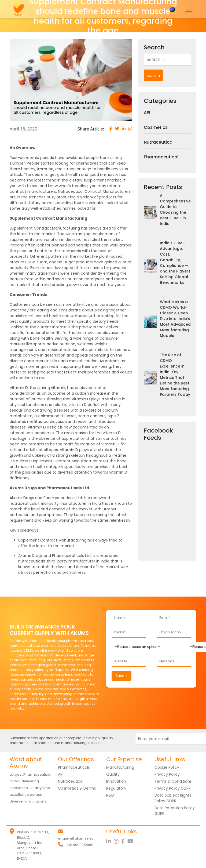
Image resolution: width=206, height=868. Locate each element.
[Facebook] (124, 841)
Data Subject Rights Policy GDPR (173, 798)
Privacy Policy (167, 774)
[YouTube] (131, 841)
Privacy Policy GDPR (173, 788)
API (147, 113)
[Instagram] (117, 841)
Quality (113, 774)
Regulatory (116, 788)
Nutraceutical (159, 142)
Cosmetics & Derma (77, 788)
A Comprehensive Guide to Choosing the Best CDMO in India (175, 210)
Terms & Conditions (173, 781)
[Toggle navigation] (189, 9)
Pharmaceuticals (74, 767)
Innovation (116, 781)
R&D (110, 795)
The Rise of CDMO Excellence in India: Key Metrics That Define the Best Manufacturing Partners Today (175, 375)
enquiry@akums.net (75, 838)
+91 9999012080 (80, 845)
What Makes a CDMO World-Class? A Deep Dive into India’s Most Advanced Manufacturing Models (175, 319)
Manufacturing (120, 767)
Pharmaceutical (161, 157)
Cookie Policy (167, 767)
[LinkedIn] (110, 841)
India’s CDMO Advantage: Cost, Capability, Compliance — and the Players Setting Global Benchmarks (175, 263)
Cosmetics (156, 127)
